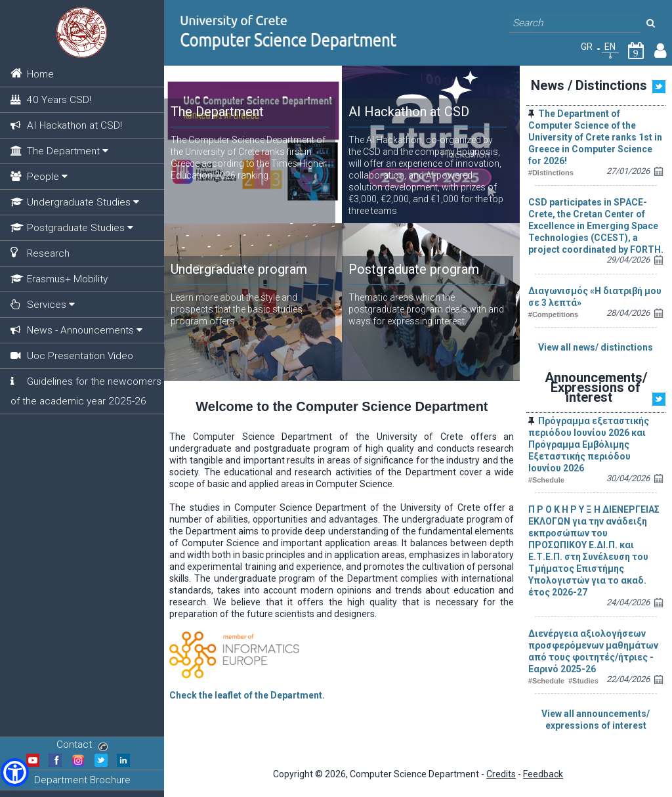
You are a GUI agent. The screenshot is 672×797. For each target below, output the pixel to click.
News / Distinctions (589, 85)
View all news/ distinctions (596, 347)
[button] (15, 772)
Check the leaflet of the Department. (247, 695)
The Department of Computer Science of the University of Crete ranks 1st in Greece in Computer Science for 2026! (595, 137)
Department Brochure (82, 780)
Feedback (543, 774)
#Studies (583, 681)
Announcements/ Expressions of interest (596, 387)
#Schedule (546, 480)
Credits (501, 774)
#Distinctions (551, 173)
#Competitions (553, 314)
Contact (82, 744)
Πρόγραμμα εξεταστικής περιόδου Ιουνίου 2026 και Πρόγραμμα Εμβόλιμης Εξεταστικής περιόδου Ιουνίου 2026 (589, 444)
